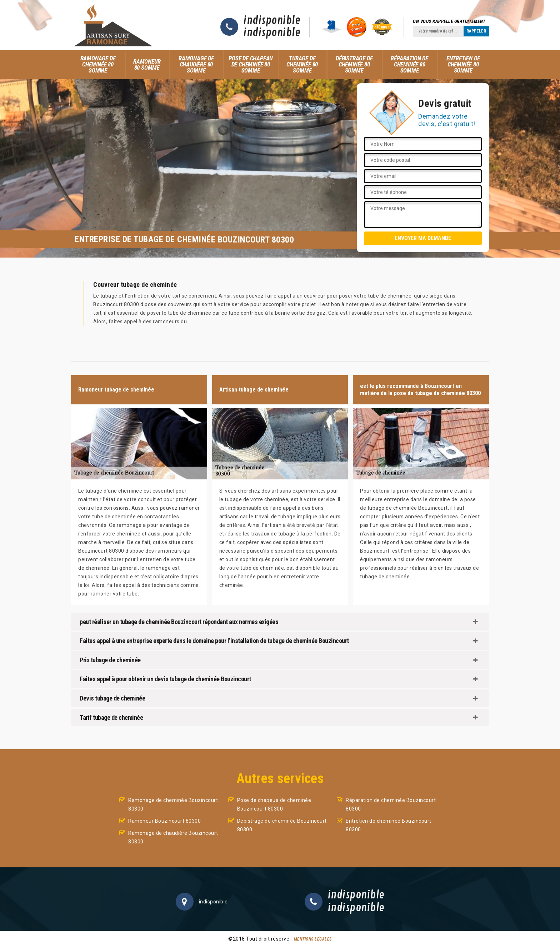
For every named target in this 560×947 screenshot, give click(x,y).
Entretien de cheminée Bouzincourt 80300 (389, 825)
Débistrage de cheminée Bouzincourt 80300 (282, 825)
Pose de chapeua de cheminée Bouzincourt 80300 (274, 804)
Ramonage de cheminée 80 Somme (98, 64)
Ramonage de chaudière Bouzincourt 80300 (173, 837)
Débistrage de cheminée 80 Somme (354, 64)
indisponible (272, 21)
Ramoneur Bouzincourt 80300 (164, 821)
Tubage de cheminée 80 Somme (302, 64)
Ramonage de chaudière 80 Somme (196, 64)
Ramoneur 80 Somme (147, 64)
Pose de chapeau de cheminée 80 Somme (251, 64)
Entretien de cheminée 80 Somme (463, 64)
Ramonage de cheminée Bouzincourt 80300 (173, 804)
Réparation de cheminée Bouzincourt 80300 (391, 804)
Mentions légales (313, 939)
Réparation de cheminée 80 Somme (409, 64)
